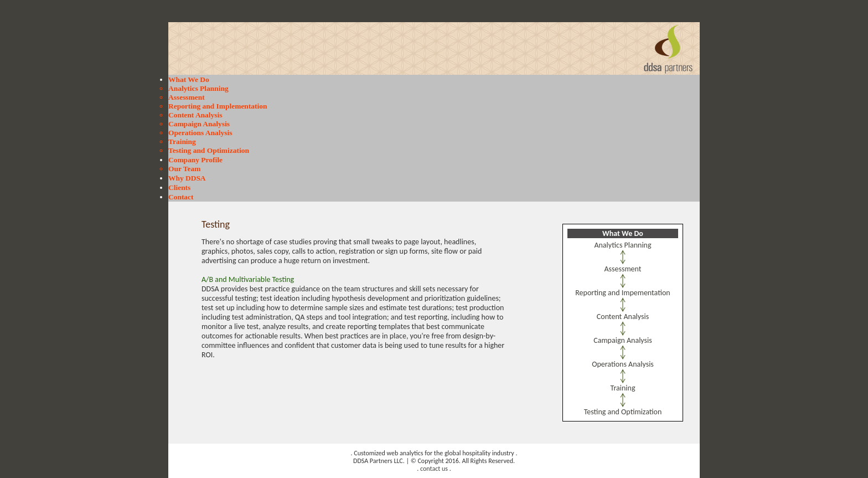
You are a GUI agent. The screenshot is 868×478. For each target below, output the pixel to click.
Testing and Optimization (209, 150)
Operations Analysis (200, 133)
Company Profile (195, 160)
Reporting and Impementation (622, 293)
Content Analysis (195, 115)
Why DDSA (187, 178)
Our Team (184, 169)
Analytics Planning (198, 88)
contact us (434, 469)
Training (182, 142)
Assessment (187, 97)
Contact (181, 197)
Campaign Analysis (199, 124)
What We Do (189, 79)
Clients (179, 187)
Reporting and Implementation (218, 106)
